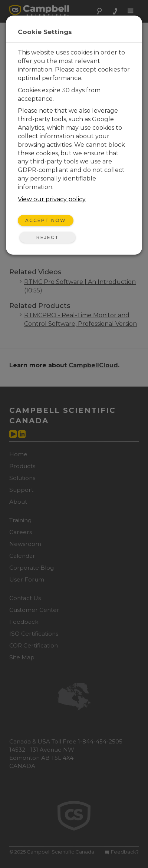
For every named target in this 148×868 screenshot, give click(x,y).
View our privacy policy (52, 199)
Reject (48, 237)
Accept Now (46, 220)
